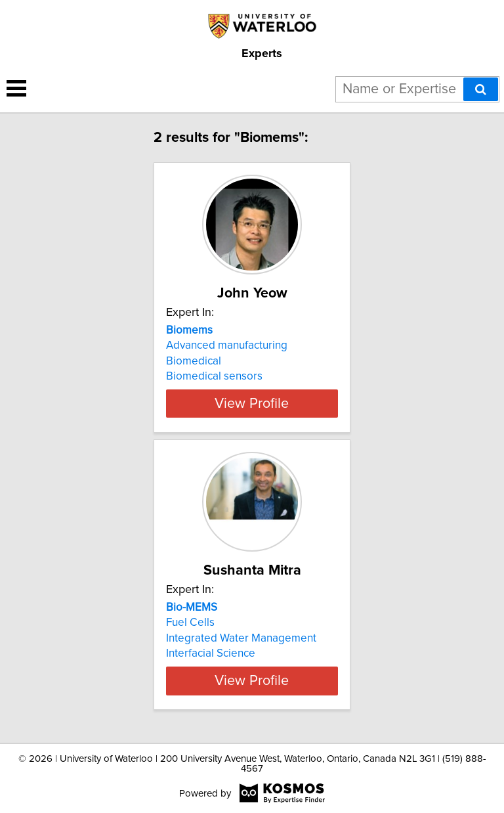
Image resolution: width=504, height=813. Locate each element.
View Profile (252, 403)
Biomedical (194, 361)
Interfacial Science (211, 653)
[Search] (481, 89)
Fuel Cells (190, 623)
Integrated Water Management (241, 638)
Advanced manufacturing (227, 345)
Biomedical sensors (214, 376)
